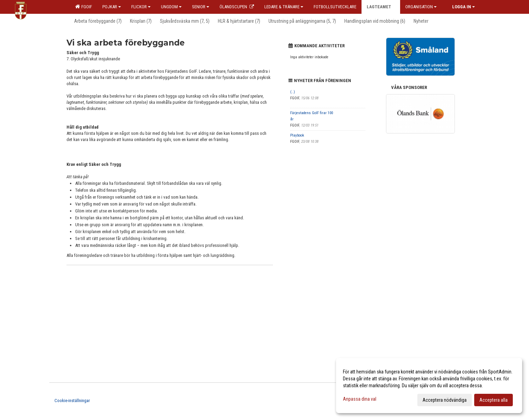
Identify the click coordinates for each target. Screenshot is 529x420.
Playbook (297, 135)
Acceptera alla (494, 400)
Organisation (421, 7)
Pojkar (112, 7)
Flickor (141, 7)
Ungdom (171, 7)
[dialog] (429, 386)
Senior (201, 7)
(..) (293, 92)
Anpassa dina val (360, 399)
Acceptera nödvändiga (445, 400)
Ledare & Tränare (284, 7)
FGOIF (84, 7)
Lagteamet (381, 7)
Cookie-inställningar (72, 401)
